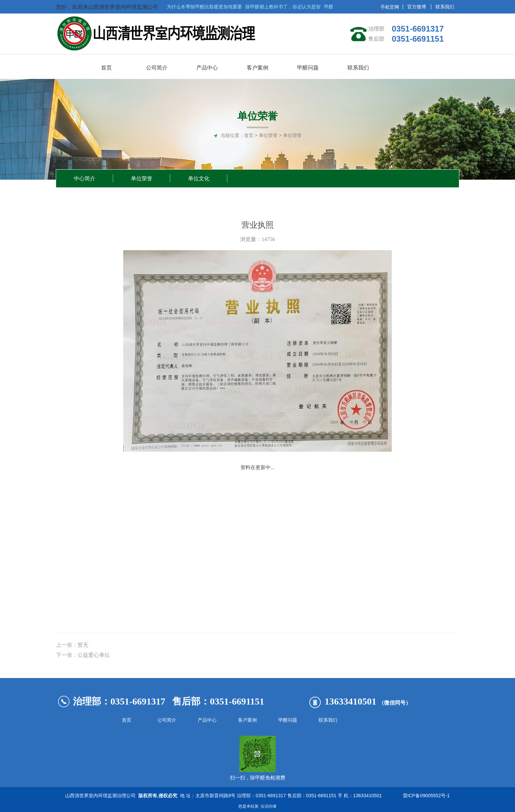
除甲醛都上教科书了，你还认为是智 (285, 7)
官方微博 (417, 7)
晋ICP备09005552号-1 (425, 796)
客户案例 (247, 720)
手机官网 (390, 7)
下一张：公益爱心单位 (83, 655)
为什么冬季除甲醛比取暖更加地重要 (206, 7)
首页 (249, 135)
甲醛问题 (288, 720)
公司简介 (167, 720)
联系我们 (445, 7)
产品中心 (207, 720)
